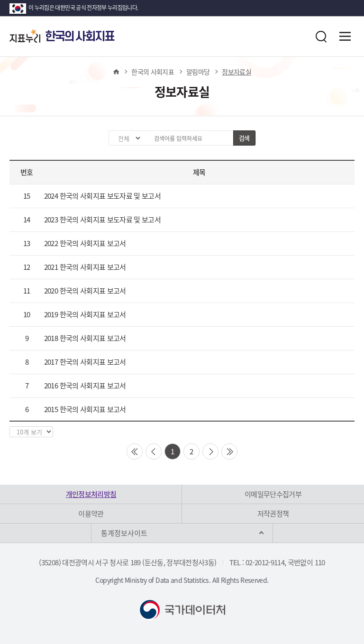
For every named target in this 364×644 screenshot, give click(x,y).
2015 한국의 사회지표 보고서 (85, 409)
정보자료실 (237, 72)
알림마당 (198, 72)
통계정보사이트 (124, 533)
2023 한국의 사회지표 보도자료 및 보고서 (102, 220)
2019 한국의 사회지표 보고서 (85, 314)
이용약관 (91, 514)
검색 (244, 138)
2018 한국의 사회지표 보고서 (85, 338)
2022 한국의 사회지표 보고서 (85, 243)
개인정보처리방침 (91, 494)
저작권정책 (273, 514)
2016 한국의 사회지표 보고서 (85, 386)
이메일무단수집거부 (273, 494)
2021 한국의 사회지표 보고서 (85, 267)
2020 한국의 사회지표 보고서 (85, 291)
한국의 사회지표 (153, 72)
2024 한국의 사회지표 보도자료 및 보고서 (102, 196)
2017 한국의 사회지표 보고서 (85, 362)
